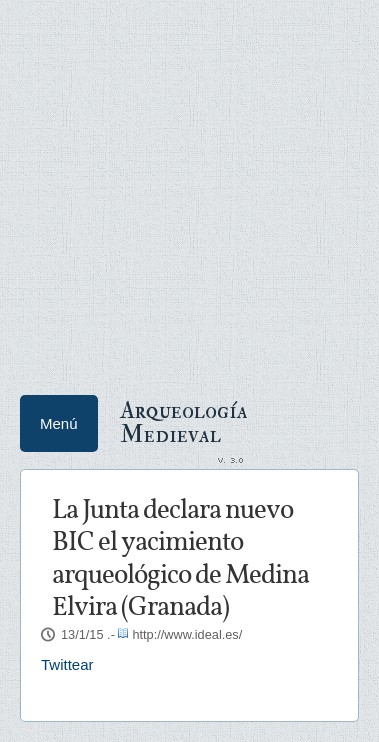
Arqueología (184, 421)
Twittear (67, 664)
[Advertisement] (189, 189)
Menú (59, 423)
